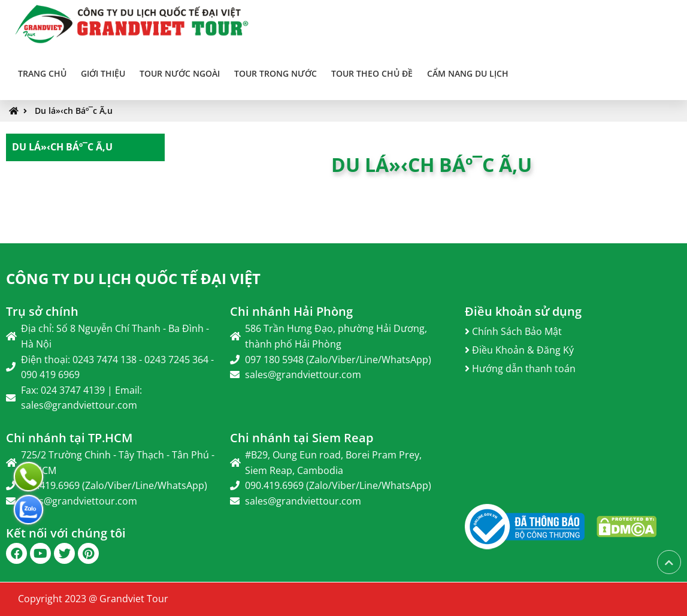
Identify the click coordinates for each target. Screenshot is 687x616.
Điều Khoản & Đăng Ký (519, 350)
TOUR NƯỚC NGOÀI (180, 73)
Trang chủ (42, 73)
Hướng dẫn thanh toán (520, 369)
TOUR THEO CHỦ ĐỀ (372, 73)
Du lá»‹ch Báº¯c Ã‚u (74, 111)
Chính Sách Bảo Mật (513, 331)
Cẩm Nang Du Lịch (468, 73)
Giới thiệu (103, 73)
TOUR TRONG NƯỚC (276, 73)
